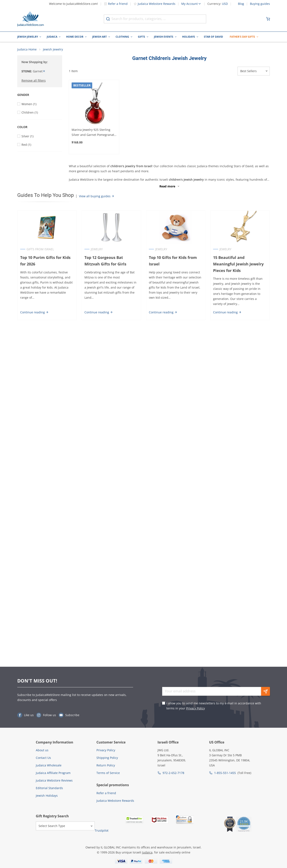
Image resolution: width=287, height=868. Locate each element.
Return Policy (106, 765)
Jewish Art (99, 37)
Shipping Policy (107, 758)
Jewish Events (164, 37)
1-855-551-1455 (225, 773)
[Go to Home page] (31, 19)
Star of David (213, 37)
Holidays (189, 37)
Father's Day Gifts (242, 37)
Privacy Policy (196, 708)
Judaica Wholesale (49, 765)
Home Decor (75, 37)
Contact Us (43, 758)
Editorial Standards (49, 788)
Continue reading (34, 313)
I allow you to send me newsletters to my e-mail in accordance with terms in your (214, 706)
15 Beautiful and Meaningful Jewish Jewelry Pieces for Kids (239, 264)
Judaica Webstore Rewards (154, 4)
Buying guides (260, 4)
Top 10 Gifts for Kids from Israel (173, 261)
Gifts (141, 37)
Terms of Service (108, 773)
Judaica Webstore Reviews (54, 780)
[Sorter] (254, 71)
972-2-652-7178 (173, 773)
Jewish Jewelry (28, 37)
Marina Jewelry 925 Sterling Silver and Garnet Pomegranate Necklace (94, 133)
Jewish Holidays (47, 796)
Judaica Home (27, 50)
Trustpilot (102, 830)
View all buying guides (97, 196)
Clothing (122, 37)
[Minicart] (268, 19)
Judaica (52, 37)
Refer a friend (116, 4)
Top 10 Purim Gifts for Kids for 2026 (45, 261)
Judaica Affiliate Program (53, 773)
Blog (241, 4)
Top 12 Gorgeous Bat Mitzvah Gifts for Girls (105, 261)
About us (42, 750)
